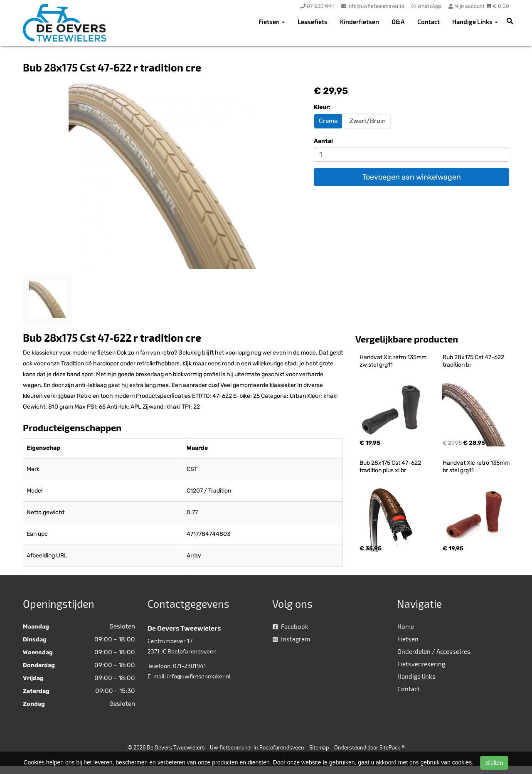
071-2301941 (190, 666)
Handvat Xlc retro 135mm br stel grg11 (477, 467)
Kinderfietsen (360, 22)
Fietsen (408, 639)
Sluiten (494, 763)
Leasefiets (313, 22)
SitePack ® (392, 747)
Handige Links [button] (475, 22)
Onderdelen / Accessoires (434, 651)
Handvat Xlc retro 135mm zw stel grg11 (394, 361)
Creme (328, 121)
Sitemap (319, 747)
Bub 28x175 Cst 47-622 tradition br (474, 361)
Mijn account (467, 6)
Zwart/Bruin (368, 121)
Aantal (323, 141)
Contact (429, 22)
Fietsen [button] (272, 22)
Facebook (291, 626)
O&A (398, 22)
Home (406, 626)
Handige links (416, 676)
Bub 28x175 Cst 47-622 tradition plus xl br (391, 467)
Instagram (291, 639)
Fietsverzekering (421, 664)
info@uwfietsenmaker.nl (199, 676)
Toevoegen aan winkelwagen (412, 177)
